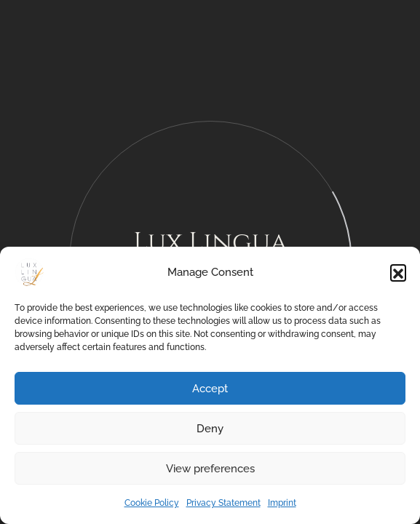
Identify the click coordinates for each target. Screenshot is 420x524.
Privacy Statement (223, 503)
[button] (398, 272)
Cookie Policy (152, 503)
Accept (210, 389)
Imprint (282, 503)
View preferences (210, 469)
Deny (210, 429)
